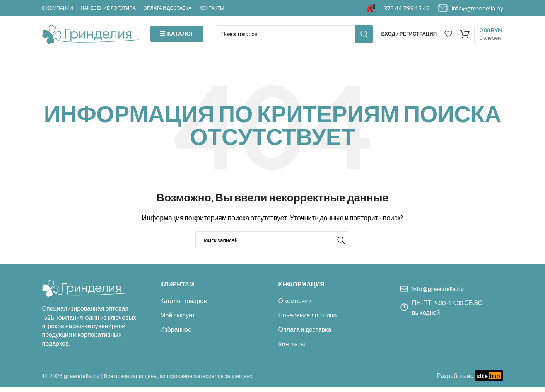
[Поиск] (294, 36)
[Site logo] (91, 35)
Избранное (176, 334)
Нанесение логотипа (308, 320)
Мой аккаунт (178, 320)
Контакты (292, 349)
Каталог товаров (184, 305)
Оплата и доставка (305, 334)
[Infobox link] (398, 8)
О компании (295, 305)
